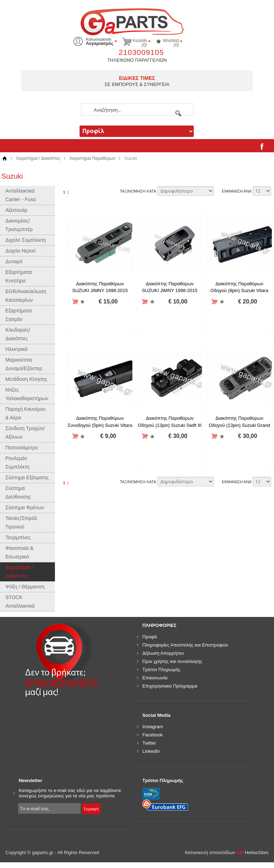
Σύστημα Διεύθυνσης (18, 492)
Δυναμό (14, 261)
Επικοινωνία (155, 678)
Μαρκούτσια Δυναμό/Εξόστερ (24, 364)
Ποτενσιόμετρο (22, 448)
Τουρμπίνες (18, 537)
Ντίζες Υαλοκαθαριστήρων (27, 394)
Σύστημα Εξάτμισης (27, 478)
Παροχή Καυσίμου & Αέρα (26, 413)
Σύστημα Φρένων (25, 507)
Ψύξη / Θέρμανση (25, 587)
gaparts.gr (137, 21)
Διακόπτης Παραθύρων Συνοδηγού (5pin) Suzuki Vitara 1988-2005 (100, 425)
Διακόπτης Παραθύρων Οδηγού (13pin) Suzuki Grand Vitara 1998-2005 (239, 425)
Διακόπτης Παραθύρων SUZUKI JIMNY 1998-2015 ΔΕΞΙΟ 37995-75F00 (170, 291)
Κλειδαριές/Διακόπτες (18, 334)
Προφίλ (150, 637)
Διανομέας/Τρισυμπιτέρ (19, 225)
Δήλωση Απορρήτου (163, 653)
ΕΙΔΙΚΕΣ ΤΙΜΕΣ (137, 78)
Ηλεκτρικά (16, 349)
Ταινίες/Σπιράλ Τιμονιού (21, 522)
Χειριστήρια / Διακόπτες (38, 158)
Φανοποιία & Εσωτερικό (19, 552)
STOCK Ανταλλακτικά (20, 602)
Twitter (149, 743)
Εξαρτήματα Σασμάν (19, 315)
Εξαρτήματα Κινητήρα (19, 276)
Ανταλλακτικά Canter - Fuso (21, 195)
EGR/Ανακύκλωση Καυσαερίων (26, 296)
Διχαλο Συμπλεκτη (26, 240)
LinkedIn (151, 751)
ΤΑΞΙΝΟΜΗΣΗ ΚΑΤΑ (138, 191)
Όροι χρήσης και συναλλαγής (172, 661)
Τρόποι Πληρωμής (161, 670)
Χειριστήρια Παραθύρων (92, 158)
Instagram (153, 727)
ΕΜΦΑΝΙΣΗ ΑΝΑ (237, 191)
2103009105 (141, 52)
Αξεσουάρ (16, 210)
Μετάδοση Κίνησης (26, 379)
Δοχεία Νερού (21, 251)
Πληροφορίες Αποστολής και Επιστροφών (185, 645)
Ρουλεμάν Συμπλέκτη (17, 463)
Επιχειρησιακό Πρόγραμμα (170, 686)
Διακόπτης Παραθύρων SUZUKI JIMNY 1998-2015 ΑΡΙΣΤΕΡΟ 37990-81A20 (100, 291)
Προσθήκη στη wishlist (83, 302)
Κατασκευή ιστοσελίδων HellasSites (227, 852)
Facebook (153, 735)
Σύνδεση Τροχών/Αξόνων (25, 433)
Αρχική (4, 159)
